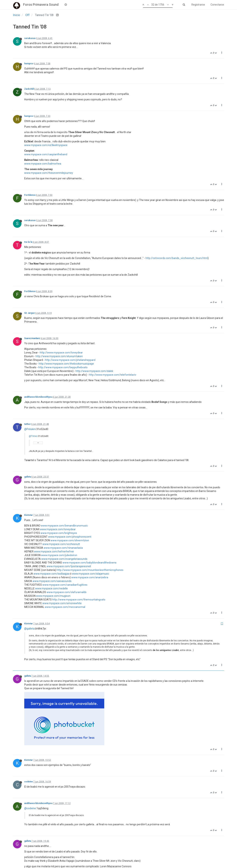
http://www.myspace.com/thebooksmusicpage (66, 364)
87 (137, 856)
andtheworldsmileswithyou (38, 397)
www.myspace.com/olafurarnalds (67, 592)
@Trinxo (33, 436)
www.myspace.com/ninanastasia (63, 548)
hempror (29, 64)
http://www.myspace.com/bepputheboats (63, 367)
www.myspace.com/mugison (53, 596)
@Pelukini (30, 429)
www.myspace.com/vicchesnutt (61, 544)
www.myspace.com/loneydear (58, 529)
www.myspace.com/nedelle (51, 588)
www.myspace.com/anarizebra (90, 577)
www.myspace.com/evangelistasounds (64, 559)
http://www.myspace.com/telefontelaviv (113, 375)
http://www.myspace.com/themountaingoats (79, 600)
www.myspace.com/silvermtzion (70, 540)
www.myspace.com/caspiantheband (46, 154)
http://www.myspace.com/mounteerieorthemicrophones (90, 570)
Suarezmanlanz (32, 338)
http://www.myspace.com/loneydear (61, 353)
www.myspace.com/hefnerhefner (54, 551)
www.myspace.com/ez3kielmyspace (46, 145)
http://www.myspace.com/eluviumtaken (59, 356)
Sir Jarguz (30, 313)
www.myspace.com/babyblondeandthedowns (90, 563)
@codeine (30, 759)
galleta (28, 477)
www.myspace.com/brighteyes (59, 533)
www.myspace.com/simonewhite (62, 603)
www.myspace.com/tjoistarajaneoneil (69, 566)
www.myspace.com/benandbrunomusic (64, 526)
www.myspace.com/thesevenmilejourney (49, 173)
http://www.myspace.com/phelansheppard (70, 360)
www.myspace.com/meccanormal (65, 607)
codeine (29, 732)
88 (146, 856)
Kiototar (29, 515)
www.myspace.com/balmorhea (43, 164)
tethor (27, 424)
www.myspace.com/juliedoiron (59, 555)
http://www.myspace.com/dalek (94, 371)
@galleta (29, 629)
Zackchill (29, 89)
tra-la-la (28, 242)
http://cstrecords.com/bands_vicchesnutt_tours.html (177, 258)
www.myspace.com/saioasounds (52, 581)
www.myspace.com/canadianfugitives (65, 585)
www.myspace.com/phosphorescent (70, 537)
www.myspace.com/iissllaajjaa (51, 574)
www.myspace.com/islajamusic (91, 574)
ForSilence (30, 195)
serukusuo (30, 38)
